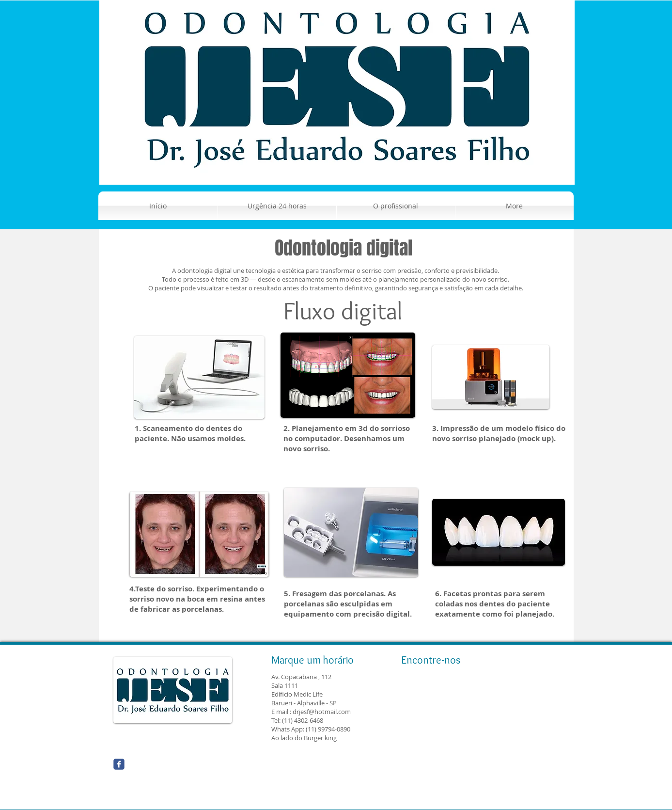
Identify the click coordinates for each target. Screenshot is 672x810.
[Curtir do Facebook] (191, 768)
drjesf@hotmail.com (322, 712)
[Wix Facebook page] (119, 764)
